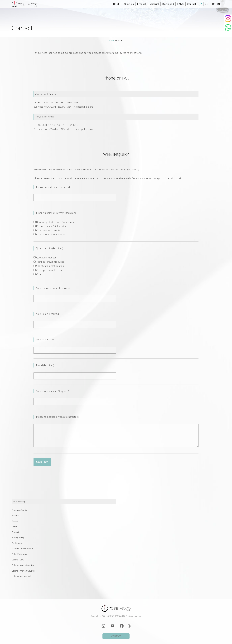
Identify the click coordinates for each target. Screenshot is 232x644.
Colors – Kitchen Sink (22, 576)
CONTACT (116, 636)
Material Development (22, 548)
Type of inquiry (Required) (50, 248)
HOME (117, 4)
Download (168, 4)
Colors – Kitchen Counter (23, 571)
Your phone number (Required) (53, 391)
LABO (181, 4)
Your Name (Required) (48, 314)
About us (129, 4)
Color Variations (19, 554)
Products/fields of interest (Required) (56, 213)
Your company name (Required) (53, 288)
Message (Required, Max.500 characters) (59, 417)
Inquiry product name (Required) (53, 187)
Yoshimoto (17, 543)
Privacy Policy (18, 538)
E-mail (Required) (45, 365)
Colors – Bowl (18, 560)
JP (201, 4)
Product (142, 4)
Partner (15, 515)
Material (154, 4)
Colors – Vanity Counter (23, 565)
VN (207, 4)
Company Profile (20, 510)
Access (15, 521)
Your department (45, 340)
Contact (192, 4)
